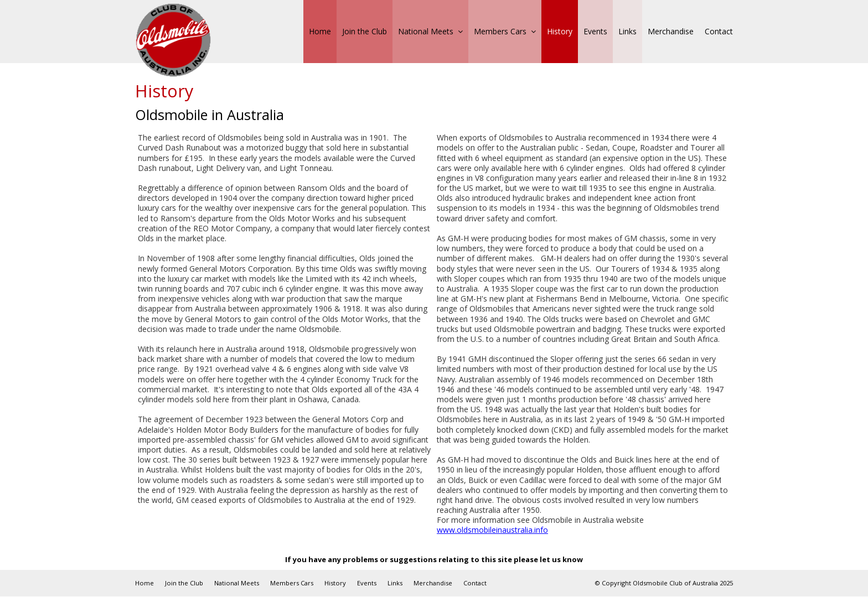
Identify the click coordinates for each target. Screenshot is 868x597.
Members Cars (292, 583)
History (335, 583)
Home (144, 583)
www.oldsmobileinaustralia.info (492, 530)
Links (395, 583)
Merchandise (433, 583)
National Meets (237, 583)
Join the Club (184, 583)
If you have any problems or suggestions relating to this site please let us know (434, 559)
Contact (475, 583)
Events (367, 583)
